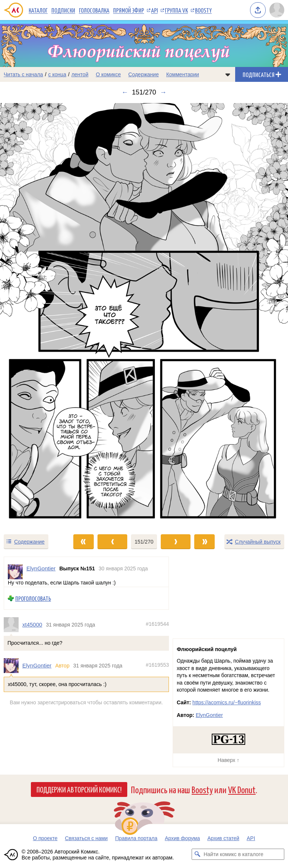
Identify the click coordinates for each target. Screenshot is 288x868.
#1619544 (157, 624)
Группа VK (176, 10)
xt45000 (32, 624)
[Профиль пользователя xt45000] (13, 625)
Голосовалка (94, 10)
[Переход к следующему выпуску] (144, 315)
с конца (57, 74)
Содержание (144, 74)
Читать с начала (23, 74)
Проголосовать (33, 598)
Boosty (203, 10)
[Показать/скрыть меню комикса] (228, 74)
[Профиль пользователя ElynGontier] (15, 572)
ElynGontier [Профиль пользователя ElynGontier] (41, 568)
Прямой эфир (129, 10)
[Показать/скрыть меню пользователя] (277, 10)
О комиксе (108, 74)
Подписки (63, 10)
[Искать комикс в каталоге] (197, 854)
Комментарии (183, 74)
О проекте (45, 838)
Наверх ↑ (228, 760)
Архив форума (182, 838)
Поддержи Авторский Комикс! (79, 789)
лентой (80, 74)
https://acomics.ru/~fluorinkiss (227, 702)
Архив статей (223, 838)
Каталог (38, 10)
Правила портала (136, 838)
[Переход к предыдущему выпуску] (36, 315)
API (154, 10)
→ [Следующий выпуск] (163, 92)
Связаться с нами (86, 838)
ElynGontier (37, 665)
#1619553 (157, 665)
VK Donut (242, 789)
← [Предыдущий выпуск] (125, 92)
